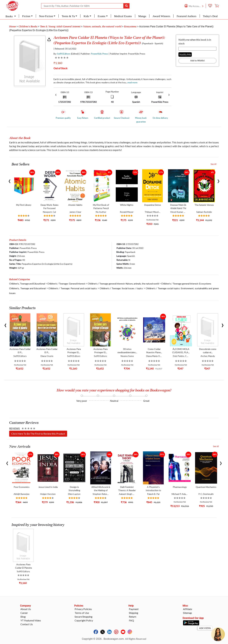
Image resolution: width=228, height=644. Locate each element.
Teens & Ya (68, 16)
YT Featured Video (31, 620)
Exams (102, 16)
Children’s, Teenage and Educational (27, 284)
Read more (132, 82)
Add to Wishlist (197, 61)
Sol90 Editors (64, 54)
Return (133, 617)
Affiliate (188, 609)
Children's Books (28, 27)
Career (24, 613)
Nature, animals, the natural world (102, 27)
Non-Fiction (46, 16)
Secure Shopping (84, 617)
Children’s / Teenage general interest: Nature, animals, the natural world (123, 284)
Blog (23, 617)
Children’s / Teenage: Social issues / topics (121, 288)
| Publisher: (94, 54)
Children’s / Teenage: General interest (66, 284)
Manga (142, 16)
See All (214, 164)
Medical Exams (123, 16)
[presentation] (56, 94)
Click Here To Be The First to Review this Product (38, 434)
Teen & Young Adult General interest (60, 27)
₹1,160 (58, 63)
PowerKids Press (99, 54)
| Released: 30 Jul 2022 (65, 49)
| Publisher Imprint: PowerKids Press (127, 54)
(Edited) (75, 54)
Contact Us (27, 624)
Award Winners (161, 16)
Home (13, 27)
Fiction (26, 16)
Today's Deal (210, 16)
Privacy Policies (83, 609)
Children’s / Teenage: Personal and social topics (73, 288)
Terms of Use (82, 613)
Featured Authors (187, 16)
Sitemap (187, 613)
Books (9, 16)
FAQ (131, 620)
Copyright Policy (84, 620)
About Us (26, 609)
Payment (134, 609)
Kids (86, 16)
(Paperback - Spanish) (152, 43)
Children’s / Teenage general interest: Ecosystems (186, 284)
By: (62, 54)
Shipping (134, 613)
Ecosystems (130, 27)
